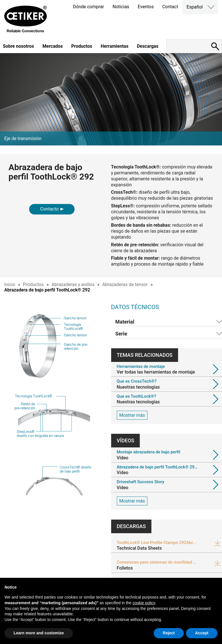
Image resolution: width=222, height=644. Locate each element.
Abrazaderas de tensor (125, 285)
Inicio (10, 285)
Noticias (121, 7)
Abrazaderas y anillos (73, 285)
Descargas (148, 46)
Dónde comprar (88, 7)
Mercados (53, 46)
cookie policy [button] (144, 603)
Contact (170, 7)
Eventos (146, 7)
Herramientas (115, 46)
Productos (82, 46)
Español (195, 7)
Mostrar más (132, 415)
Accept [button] (202, 633)
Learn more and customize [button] (39, 633)
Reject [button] (169, 633)
